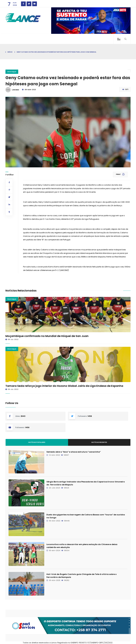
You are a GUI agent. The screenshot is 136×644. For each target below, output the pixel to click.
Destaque (12, 72)
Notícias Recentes (99, 442)
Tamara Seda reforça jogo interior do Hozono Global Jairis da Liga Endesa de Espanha (64, 386)
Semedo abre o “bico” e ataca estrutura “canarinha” (74, 452)
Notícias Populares (37, 442)
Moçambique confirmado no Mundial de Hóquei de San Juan (47, 336)
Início (10, 52)
